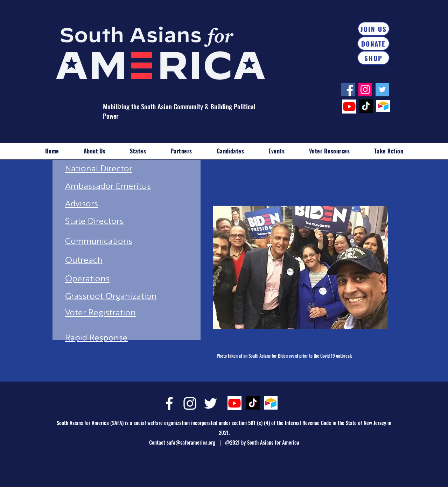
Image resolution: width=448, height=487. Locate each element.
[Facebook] (348, 90)
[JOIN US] (374, 29)
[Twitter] (382, 90)
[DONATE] (373, 43)
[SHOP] (373, 58)
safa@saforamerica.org (191, 442)
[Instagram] (365, 90)
